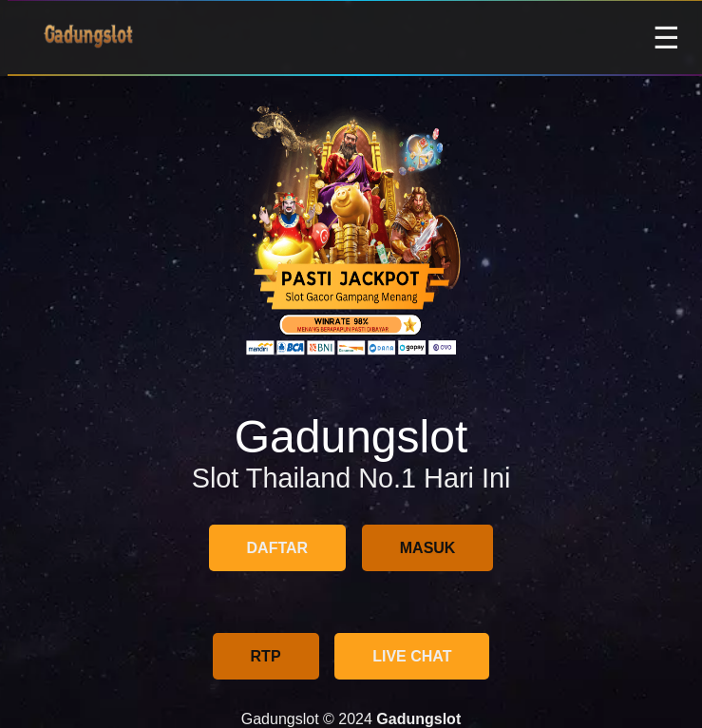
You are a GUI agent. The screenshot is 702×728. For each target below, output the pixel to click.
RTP (266, 656)
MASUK (428, 548)
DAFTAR (278, 548)
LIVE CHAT (412, 656)
